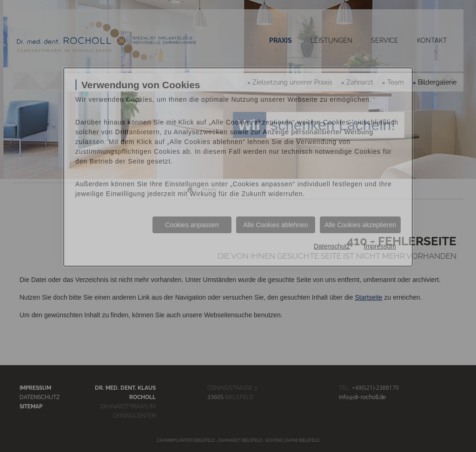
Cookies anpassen (192, 225)
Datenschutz (332, 246)
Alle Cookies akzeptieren (360, 225)
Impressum (380, 246)
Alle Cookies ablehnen (275, 225)
